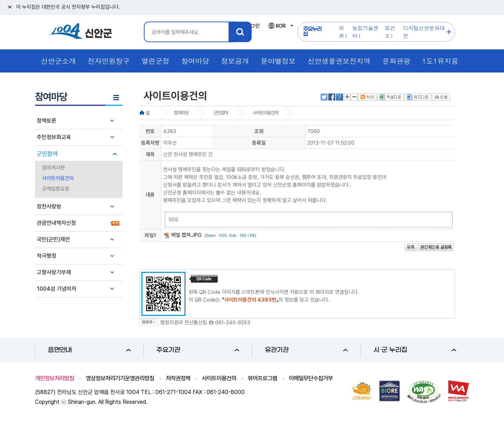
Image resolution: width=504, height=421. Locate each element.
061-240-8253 (233, 323)
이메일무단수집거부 (311, 378)
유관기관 (306, 350)
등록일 (259, 143)
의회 (341, 32)
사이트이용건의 (58, 178)
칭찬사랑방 (49, 206)
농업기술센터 (366, 32)
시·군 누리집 (415, 350)
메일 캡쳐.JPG (186, 235)
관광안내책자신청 (56, 223)
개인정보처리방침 (55, 378)
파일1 (150, 235)
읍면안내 (89, 350)
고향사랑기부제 (54, 272)
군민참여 (47, 154)
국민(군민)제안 (53, 239)
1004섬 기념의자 (57, 289)
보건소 (390, 32)
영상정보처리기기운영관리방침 (120, 378)
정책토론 (47, 121)
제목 (150, 154)
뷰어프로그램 (262, 378)
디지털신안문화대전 (424, 32)
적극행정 (47, 256)
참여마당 (181, 113)
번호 (150, 131)
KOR (280, 26)
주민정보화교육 (54, 137)
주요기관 (198, 350)
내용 (150, 195)
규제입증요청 (56, 189)
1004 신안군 (80, 32)
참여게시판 (53, 168)
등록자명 (150, 143)
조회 (259, 131)
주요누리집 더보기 (449, 32)
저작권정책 (178, 378)
